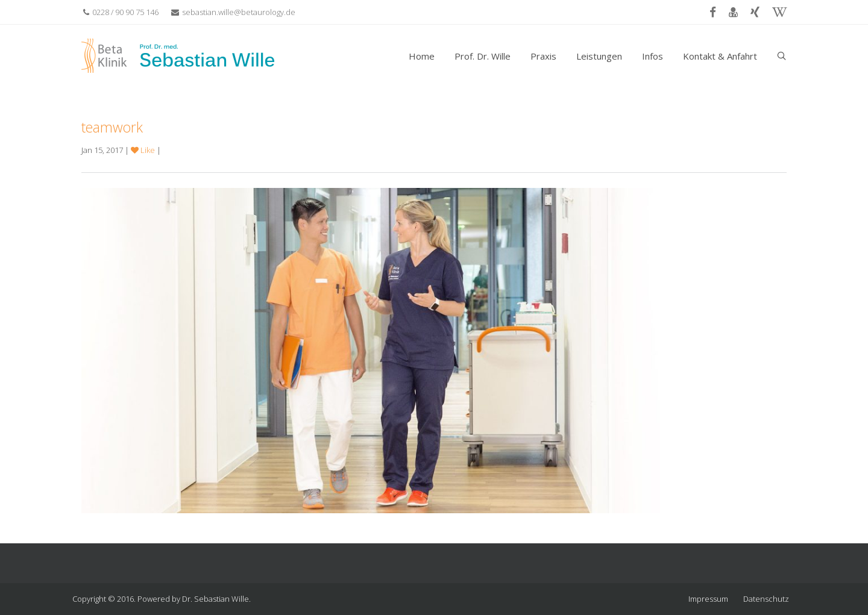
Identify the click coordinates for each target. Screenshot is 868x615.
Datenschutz (766, 599)
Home (422, 56)
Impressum (708, 599)
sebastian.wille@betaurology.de (233, 12)
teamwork (112, 127)
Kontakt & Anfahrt (720, 56)
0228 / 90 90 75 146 (121, 12)
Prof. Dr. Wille (483, 56)
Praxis (543, 56)
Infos (653, 56)
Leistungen (599, 56)
